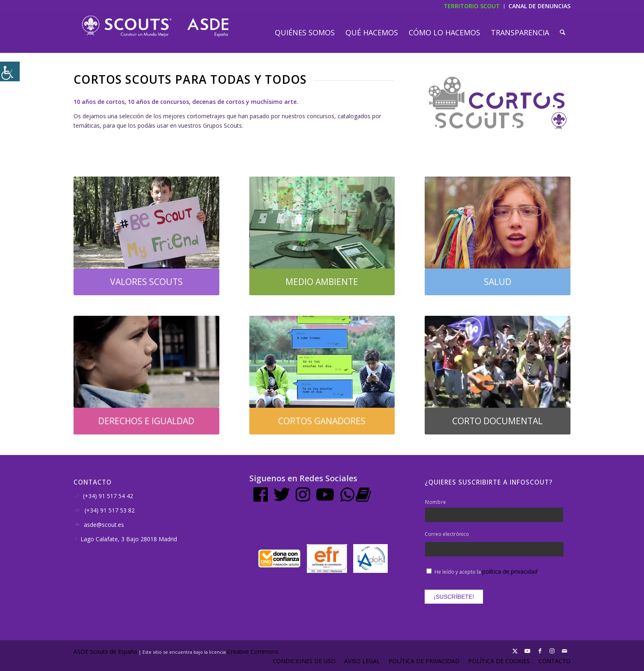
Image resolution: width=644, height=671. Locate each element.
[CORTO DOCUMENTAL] (498, 421)
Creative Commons (254, 651)
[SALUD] (498, 282)
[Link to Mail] (564, 651)
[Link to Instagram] (552, 651)
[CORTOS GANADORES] (322, 421)
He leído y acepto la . (487, 572)
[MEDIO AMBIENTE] (322, 282)
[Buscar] (562, 32)
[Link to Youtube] (527, 651)
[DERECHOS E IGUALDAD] (146, 421)
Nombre (436, 502)
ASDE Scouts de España (105, 651)
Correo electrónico (447, 534)
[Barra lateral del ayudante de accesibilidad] (10, 71)
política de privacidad (510, 571)
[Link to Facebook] (540, 651)
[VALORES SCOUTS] (146, 282)
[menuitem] (305, 32)
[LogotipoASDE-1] (155, 26)
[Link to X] (515, 651)
